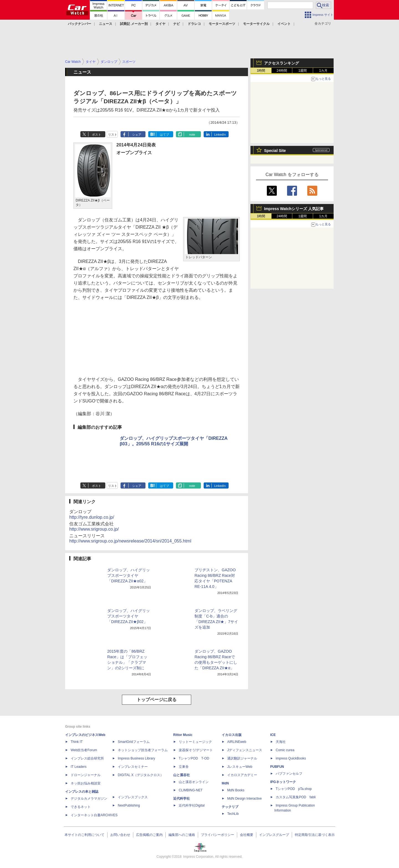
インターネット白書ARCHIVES (94, 815)
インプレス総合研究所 (87, 758)
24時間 (282, 71)
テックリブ (230, 807)
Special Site (275, 151)
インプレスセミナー (133, 767)
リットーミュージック (195, 742)
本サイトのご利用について (85, 835)
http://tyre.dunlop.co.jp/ (92, 517)
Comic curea (285, 750)
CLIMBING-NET (191, 790)
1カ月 (323, 71)
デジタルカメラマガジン (89, 799)
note (192, 135)
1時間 (261, 71)
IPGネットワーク (283, 782)
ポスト (97, 135)
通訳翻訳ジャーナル (242, 758)
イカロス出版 (232, 735)
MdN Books (236, 790)
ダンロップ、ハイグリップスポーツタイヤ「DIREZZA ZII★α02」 (129, 575)
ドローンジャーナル (86, 775)
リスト (113, 135)
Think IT (77, 742)
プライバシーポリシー (218, 835)
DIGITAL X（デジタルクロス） (141, 775)
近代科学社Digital (192, 805)
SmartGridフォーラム (134, 742)
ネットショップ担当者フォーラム (143, 750)
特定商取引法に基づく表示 (315, 835)
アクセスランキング (282, 63)
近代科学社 (181, 799)
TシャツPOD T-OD (194, 758)
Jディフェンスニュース (245, 750)
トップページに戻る (157, 700)
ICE (273, 735)
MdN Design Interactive (245, 799)
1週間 (303, 71)
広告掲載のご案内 (149, 835)
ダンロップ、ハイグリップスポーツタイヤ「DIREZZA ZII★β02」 (129, 616)
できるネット (81, 807)
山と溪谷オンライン (194, 782)
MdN (225, 783)
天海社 (281, 742)
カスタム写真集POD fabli (296, 797)
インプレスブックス (133, 797)
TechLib (233, 814)
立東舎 (184, 767)
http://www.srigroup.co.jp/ (94, 529)
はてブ (164, 135)
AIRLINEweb (237, 742)
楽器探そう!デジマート (196, 750)
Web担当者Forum (84, 750)
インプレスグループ (274, 835)
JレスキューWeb (240, 767)
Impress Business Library (136, 758)
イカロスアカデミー (242, 775)
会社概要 (247, 835)
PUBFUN (277, 767)
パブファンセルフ (289, 774)
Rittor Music (183, 735)
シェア (137, 135)
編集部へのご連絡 (182, 835)
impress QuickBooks (291, 758)
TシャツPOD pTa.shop (294, 789)
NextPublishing (129, 805)
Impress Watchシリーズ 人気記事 (294, 209)
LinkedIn (220, 135)
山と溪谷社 (181, 775)
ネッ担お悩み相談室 (86, 783)
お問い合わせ (120, 835)
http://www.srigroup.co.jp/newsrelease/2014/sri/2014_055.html (130, 541)
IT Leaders (79, 767)
